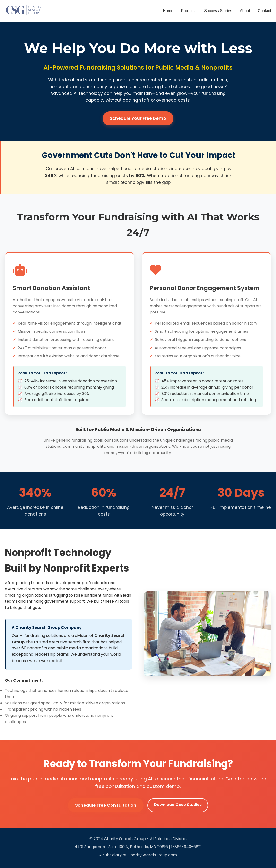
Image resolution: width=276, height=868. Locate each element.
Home (168, 11)
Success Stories (218, 11)
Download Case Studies (178, 805)
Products (189, 11)
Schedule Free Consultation (106, 805)
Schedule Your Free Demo (138, 118)
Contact (264, 11)
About (245, 11)
